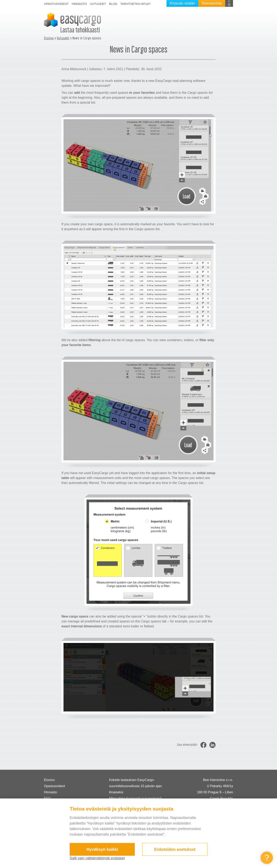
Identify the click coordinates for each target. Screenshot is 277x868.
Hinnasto (79, 4)
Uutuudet (98, 4)
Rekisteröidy (212, 3)
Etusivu (49, 38)
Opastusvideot (56, 4)
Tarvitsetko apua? (135, 4)
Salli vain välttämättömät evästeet (97, 858)
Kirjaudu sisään (182, 3)
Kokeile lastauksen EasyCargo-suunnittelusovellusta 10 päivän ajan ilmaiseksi (136, 786)
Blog (113, 4)
